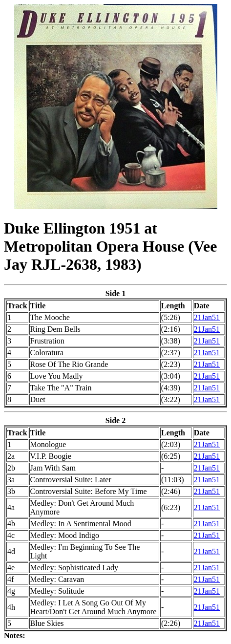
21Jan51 (207, 317)
